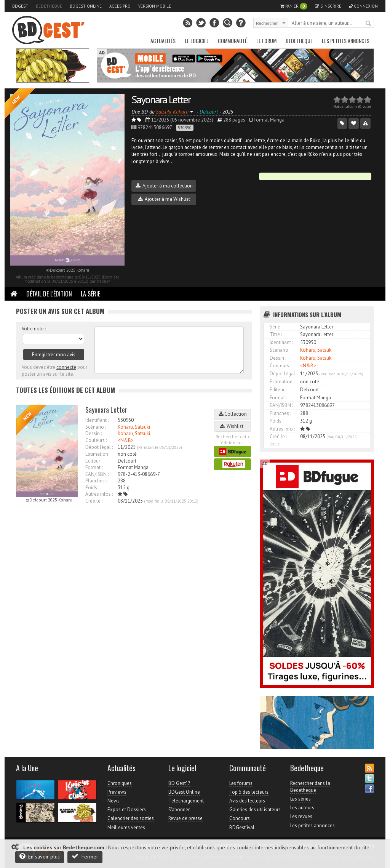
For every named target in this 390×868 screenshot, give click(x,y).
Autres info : (282, 429)
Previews (117, 792)
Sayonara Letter (161, 99)
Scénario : (96, 427)
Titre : (276, 334)
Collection (233, 414)
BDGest (20, 6)
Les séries (300, 799)
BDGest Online (86, 6)
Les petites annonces (346, 41)
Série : (276, 327)
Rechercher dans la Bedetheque (310, 787)
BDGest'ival (242, 827)
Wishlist (233, 426)
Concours (240, 818)
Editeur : (94, 461)
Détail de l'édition (49, 294)
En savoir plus (40, 856)
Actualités (163, 41)
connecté (66, 367)
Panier (294, 6)
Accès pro (120, 6)
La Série (90, 294)
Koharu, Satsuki (134, 427)
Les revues (301, 816)
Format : (94, 467)
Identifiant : (97, 420)
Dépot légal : (99, 447)
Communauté (233, 41)
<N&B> (126, 440)
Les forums (241, 783)
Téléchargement (186, 801)
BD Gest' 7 (179, 783)
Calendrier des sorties (131, 818)
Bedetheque (49, 6)
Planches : (96, 481)
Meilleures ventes (126, 827)
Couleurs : (96, 440)
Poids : (92, 488)
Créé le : (94, 501)
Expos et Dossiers (127, 810)
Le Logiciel (197, 41)
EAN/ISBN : (97, 474)
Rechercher (369, 24)
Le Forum (266, 41)
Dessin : (94, 433)
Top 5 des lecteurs (249, 792)
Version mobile (155, 6)
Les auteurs (302, 808)
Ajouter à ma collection (164, 186)
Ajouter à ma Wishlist (164, 199)
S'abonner (179, 810)
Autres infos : (99, 494)
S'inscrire (328, 6)
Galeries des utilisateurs (255, 810)
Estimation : (98, 454)
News (113, 801)
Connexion (363, 6)
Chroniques (120, 783)
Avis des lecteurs (247, 801)
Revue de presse (185, 818)
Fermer (85, 856)
